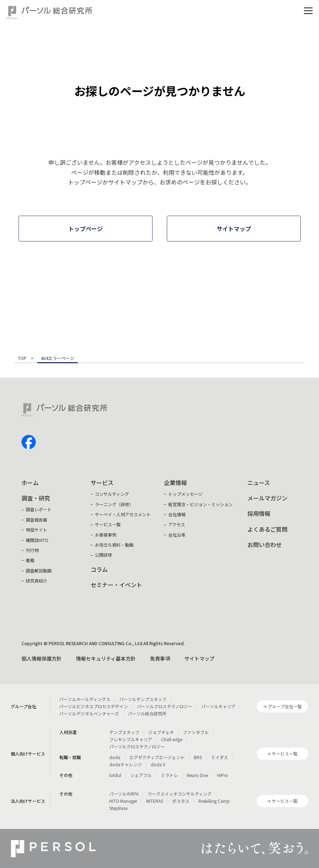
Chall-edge (172, 739)
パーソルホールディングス (85, 699)
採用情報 (259, 513)
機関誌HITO (37, 540)
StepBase (118, 808)
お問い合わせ (265, 545)
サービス (102, 483)
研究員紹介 (37, 581)
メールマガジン (267, 498)
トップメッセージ (185, 494)
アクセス (177, 524)
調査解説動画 (39, 570)
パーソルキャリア (218, 706)
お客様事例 (106, 535)
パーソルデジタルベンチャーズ (89, 713)
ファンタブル (196, 732)
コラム (99, 569)
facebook (29, 442)
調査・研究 (36, 498)
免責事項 (160, 658)
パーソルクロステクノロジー (165, 706)
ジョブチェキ (161, 732)
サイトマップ (199, 658)
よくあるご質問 (267, 529)
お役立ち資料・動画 (114, 545)
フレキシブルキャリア (131, 739)
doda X (158, 764)
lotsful (115, 775)
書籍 (30, 560)
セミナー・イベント (116, 585)
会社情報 (177, 514)
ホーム (30, 483)
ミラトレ (169, 775)
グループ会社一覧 (285, 706)
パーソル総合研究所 (147, 713)
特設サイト (37, 530)
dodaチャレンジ (125, 764)
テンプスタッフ (124, 732)
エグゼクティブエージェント (157, 757)
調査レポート (39, 509)
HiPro (223, 775)
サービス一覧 (108, 524)
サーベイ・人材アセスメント (123, 514)
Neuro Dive (197, 775)
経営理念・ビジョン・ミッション (200, 504)
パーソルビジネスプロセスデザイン (93, 706)
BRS (198, 757)
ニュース (259, 483)
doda (115, 757)
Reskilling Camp (214, 801)
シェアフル (141, 775)
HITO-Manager (123, 801)
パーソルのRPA (124, 794)
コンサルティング (112, 494)
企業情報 (175, 483)
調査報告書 (37, 520)
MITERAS (155, 801)
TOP (22, 359)
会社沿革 (177, 535)
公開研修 (103, 555)
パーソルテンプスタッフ (143, 699)
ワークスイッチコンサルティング (180, 794)
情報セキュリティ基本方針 (106, 658)
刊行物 (32, 550)
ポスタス (181, 801)
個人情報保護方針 (42, 658)
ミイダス (219, 757)
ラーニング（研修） (114, 504)
